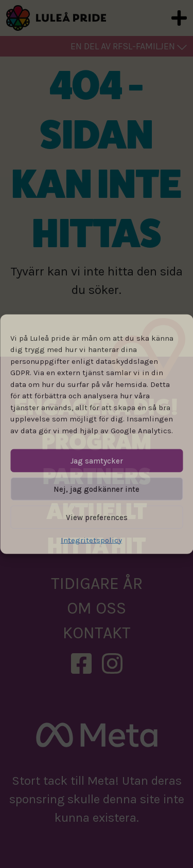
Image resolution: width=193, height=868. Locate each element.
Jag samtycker (97, 460)
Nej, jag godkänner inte (97, 489)
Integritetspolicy (91, 540)
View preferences (97, 517)
